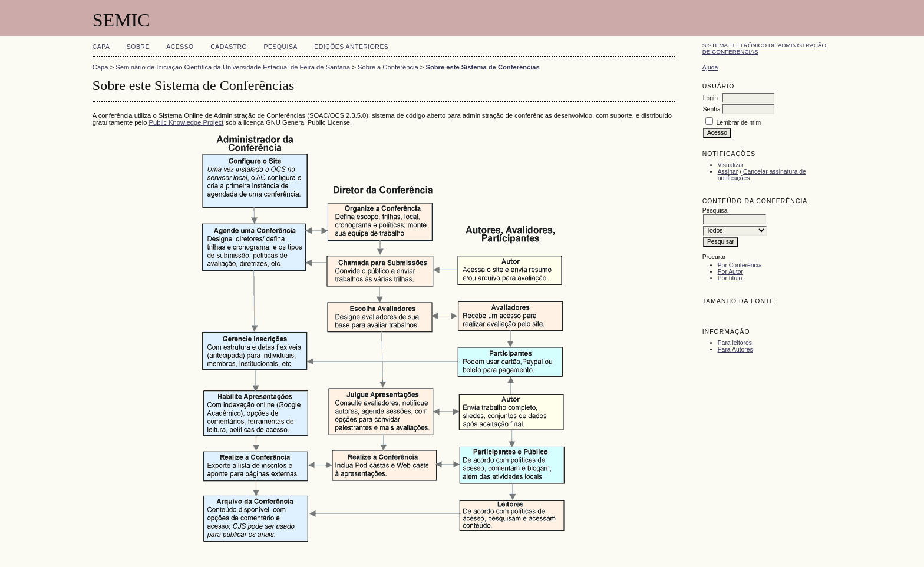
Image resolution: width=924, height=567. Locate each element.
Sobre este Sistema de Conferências (482, 67)
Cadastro (229, 47)
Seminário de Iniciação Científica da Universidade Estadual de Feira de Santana (233, 67)
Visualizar (731, 165)
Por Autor (730, 272)
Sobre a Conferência (388, 67)
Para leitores (735, 343)
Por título (730, 278)
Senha (712, 109)
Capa (101, 47)
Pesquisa (281, 47)
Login (710, 98)
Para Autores (735, 349)
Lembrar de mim (739, 123)
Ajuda (710, 67)
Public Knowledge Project (187, 122)
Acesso (180, 47)
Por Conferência (740, 265)
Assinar (728, 172)
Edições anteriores (351, 47)
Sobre (138, 47)
